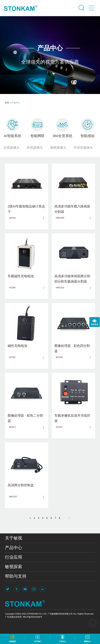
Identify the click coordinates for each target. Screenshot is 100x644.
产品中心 (16, 103)
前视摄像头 (37, 148)
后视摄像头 (13, 148)
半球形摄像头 (85, 148)
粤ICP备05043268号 (33, 617)
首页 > (8, 103)
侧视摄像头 (60, 148)
